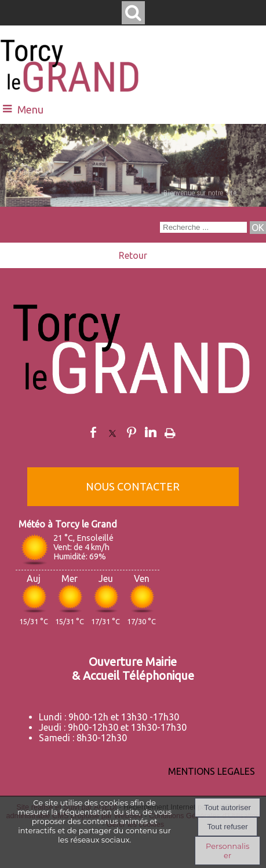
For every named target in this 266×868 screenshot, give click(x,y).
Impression (170, 431)
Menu (30, 109)
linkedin (151, 432)
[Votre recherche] (203, 227)
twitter (112, 432)
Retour (133, 255)
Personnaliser (227, 851)
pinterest (132, 432)
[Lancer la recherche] (258, 228)
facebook (93, 432)
